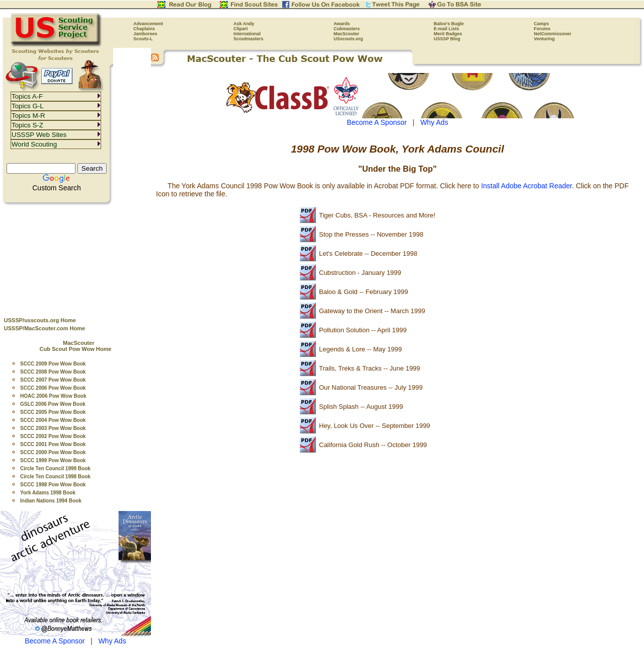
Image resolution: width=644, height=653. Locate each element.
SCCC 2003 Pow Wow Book (53, 428)
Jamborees (145, 34)
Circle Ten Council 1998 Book (55, 477)
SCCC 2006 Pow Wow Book (53, 388)
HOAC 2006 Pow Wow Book (53, 396)
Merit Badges (448, 34)
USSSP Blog (447, 39)
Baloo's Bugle (449, 24)
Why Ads (112, 641)
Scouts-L (143, 39)
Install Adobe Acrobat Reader (527, 186)
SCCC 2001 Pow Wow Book (53, 444)
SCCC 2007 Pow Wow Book (53, 380)
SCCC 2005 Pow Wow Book (53, 412)
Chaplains (144, 29)
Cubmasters (347, 29)
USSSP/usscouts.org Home (40, 320)
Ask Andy (244, 24)
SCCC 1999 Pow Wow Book (53, 460)
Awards (342, 24)
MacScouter (346, 34)
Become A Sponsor (55, 641)
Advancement (148, 24)
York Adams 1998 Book (48, 493)
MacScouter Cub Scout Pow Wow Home (76, 346)
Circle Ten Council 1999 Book (55, 468)
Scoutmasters (249, 39)
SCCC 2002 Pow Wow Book (53, 436)
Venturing (544, 39)
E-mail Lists (447, 29)
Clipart (241, 29)
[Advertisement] (75, 257)
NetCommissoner (553, 34)
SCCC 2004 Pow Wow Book (53, 420)
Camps (541, 24)
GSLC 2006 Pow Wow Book (53, 404)
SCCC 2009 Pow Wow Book (53, 364)
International (247, 34)
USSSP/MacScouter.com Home (45, 328)
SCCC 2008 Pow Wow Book (53, 372)
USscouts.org (348, 39)
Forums (542, 29)
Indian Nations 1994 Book (51, 501)
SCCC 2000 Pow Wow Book (53, 452)
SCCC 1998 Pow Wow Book (53, 485)
